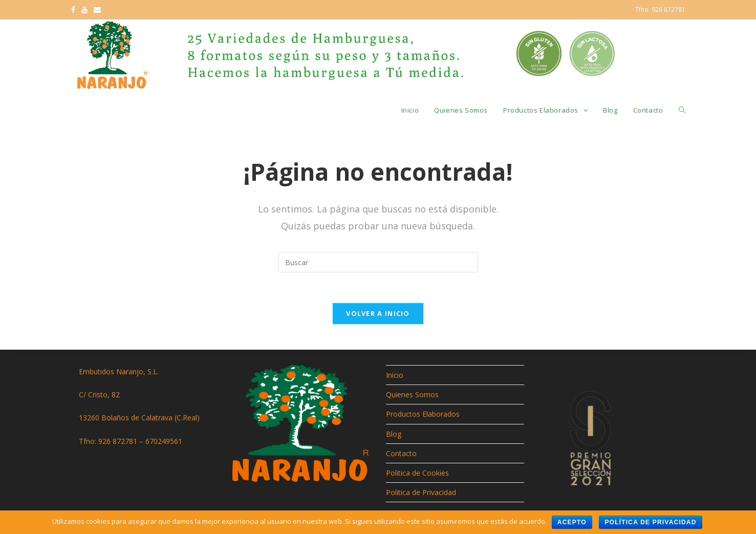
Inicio (395, 375)
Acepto (572, 522)
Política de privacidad (650, 522)
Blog (394, 434)
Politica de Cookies (417, 473)
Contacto (401, 453)
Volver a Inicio (378, 313)
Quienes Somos (412, 394)
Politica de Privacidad (421, 492)
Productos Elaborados (423, 414)
